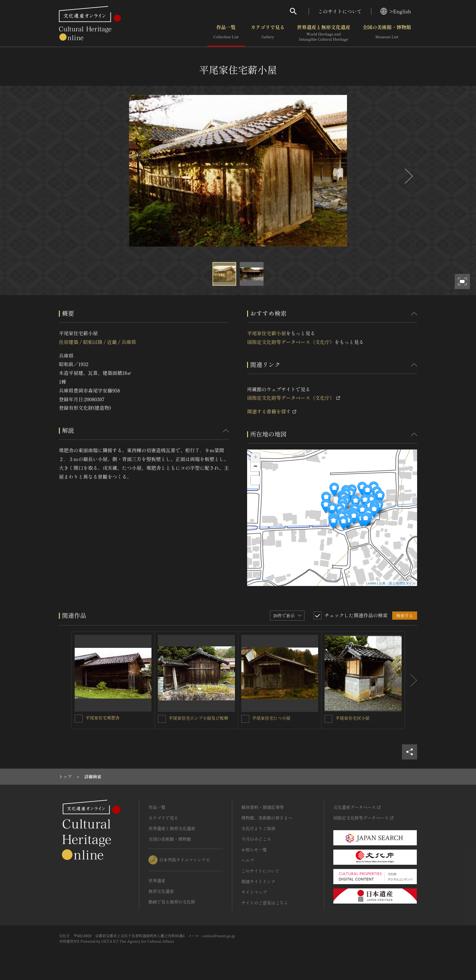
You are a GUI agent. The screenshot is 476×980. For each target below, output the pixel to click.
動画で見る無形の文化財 (172, 902)
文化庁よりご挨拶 (258, 828)
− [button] (255, 467)
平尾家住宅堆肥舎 (103, 718)
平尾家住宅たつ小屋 (271, 718)
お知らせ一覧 (254, 850)
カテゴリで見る (268, 33)
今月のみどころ (256, 839)
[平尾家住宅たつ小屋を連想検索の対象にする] (245, 719)
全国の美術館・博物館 (387, 33)
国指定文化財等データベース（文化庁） (291, 342)
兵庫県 (129, 342)
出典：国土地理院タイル (397, 583)
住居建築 (69, 342)
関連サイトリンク (258, 881)
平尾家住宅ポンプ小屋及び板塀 (199, 718)
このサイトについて (340, 11)
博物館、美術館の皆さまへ (267, 818)
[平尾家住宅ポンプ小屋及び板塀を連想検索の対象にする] (162, 719)
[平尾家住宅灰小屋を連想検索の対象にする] (328, 719)
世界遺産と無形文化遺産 (324, 33)
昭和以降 (93, 342)
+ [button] (255, 458)
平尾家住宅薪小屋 (267, 333)
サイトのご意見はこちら (265, 903)
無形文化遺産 (161, 891)
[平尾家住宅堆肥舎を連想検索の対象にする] (79, 719)
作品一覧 (226, 33)
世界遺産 (157, 881)
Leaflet (371, 583)
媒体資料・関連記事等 (263, 807)
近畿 (112, 342)
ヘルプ (248, 860)
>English (396, 11)
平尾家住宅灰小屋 (352, 718)
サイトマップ (254, 892)
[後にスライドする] (408, 176)
